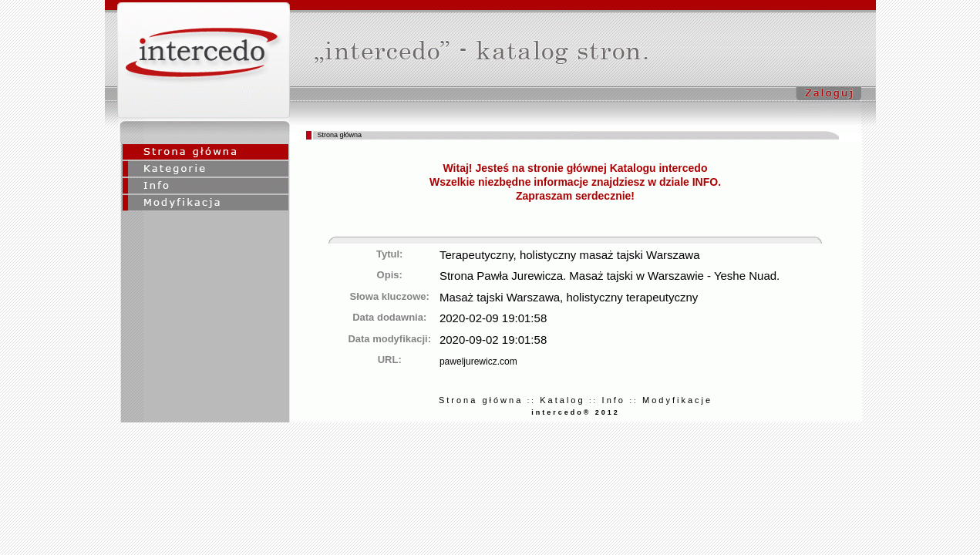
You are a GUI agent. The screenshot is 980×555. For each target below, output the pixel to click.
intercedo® (561, 412)
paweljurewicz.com (478, 362)
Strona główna (481, 400)
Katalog (562, 400)
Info (614, 400)
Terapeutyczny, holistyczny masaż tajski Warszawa (570, 255)
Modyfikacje (677, 400)
